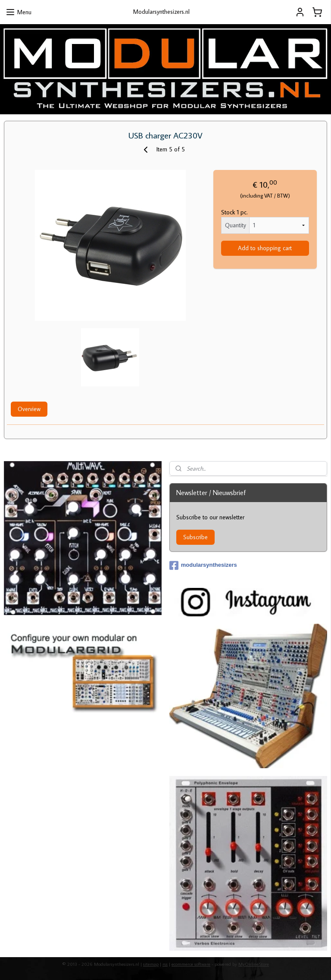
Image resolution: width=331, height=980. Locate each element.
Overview (29, 409)
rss (165, 964)
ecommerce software (191, 964)
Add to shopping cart (265, 248)
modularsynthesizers (203, 565)
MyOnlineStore (254, 964)
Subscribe (195, 537)
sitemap (151, 964)
